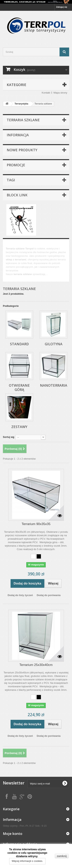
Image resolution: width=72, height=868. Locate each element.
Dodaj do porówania (49, 595)
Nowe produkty (22, 150)
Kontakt (46, 93)
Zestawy (19, 427)
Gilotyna (54, 344)
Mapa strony (60, 93)
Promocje (16, 165)
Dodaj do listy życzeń (20, 595)
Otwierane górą (19, 387)
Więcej (10, 278)
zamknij (62, 856)
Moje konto (13, 834)
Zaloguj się (62, 7)
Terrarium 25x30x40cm (36, 665)
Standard (19, 344)
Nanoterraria (54, 385)
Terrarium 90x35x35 (36, 524)
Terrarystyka (21, 104)
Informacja (18, 135)
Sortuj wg (9, 437)
